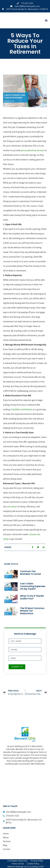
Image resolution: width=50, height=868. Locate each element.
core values (12, 507)
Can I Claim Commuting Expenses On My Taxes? (33, 586)
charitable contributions (22, 409)
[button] (46, 20)
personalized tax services (33, 150)
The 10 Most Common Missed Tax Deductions (32, 611)
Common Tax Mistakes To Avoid (30, 573)
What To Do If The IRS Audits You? (32, 597)
